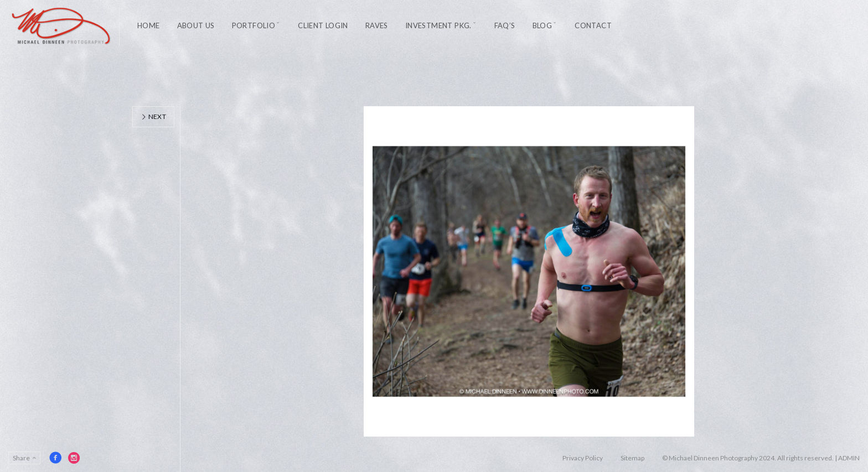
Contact (593, 25)
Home (149, 25)
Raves (377, 25)
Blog (542, 25)
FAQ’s (505, 25)
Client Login (323, 25)
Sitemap (632, 458)
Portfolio (254, 25)
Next (153, 116)
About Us (196, 25)
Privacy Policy (583, 458)
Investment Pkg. (438, 25)
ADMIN (849, 458)
